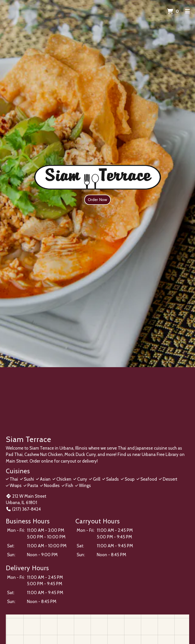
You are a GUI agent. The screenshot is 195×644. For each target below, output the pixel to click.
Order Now (97, 200)
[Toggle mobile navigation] (188, 11)
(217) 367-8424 (23, 509)
